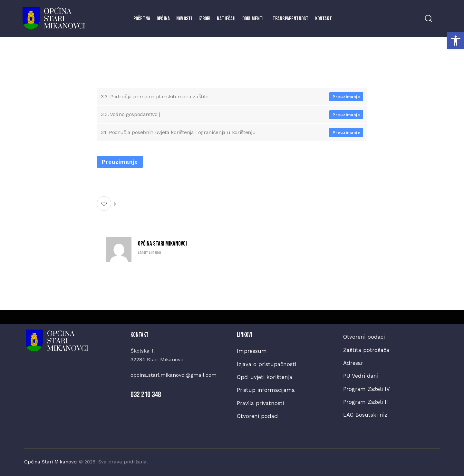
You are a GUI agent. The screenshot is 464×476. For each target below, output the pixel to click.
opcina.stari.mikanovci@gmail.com (174, 375)
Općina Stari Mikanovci (162, 244)
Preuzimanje (346, 97)
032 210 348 (146, 395)
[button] (456, 41)
